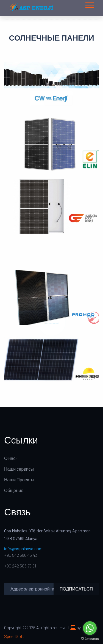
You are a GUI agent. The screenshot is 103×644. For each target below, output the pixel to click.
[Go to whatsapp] (90, 628)
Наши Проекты (19, 480)
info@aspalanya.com (23, 548)
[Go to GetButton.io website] (90, 639)
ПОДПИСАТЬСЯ (76, 589)
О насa (11, 458)
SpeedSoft (14, 636)
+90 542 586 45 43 (21, 555)
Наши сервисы (19, 469)
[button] (89, 4)
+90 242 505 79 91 (20, 566)
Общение (14, 490)
